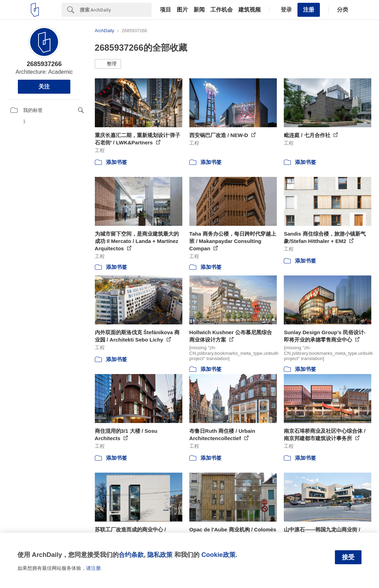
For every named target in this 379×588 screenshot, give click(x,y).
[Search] (116, 10)
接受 (348, 557)
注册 (309, 10)
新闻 (199, 10)
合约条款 (131, 555)
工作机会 (222, 10)
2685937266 (44, 64)
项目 (166, 10)
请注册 (93, 568)
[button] (108, 64)
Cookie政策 (218, 555)
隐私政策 (160, 555)
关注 (44, 87)
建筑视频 (250, 10)
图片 (182, 10)
